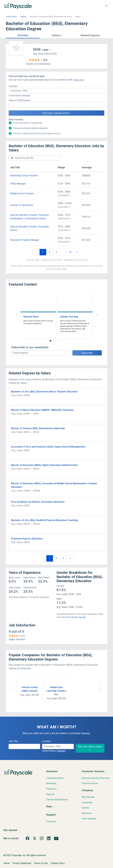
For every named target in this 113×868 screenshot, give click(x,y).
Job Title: (13, 741)
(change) (26, 96)
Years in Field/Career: (20, 100)
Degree (23, 17)
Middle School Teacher (22, 193)
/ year (45, 50)
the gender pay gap (77, 617)
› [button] (97, 314)
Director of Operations (22, 205)
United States (11, 17)
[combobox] (56, 91)
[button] (23, 35)
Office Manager (18, 184)
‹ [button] (16, 314)
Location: (13, 86)
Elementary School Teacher (24, 176)
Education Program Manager (25, 240)
